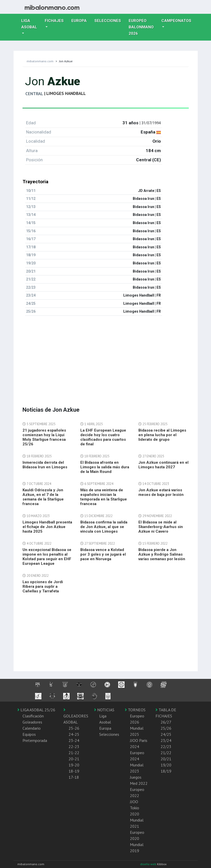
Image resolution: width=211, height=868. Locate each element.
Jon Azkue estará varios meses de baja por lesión (161, 492)
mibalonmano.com (40, 61)
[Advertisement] (106, 356)
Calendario (32, 728)
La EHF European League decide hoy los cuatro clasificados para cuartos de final (103, 437)
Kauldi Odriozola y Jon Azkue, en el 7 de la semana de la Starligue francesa (43, 497)
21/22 (166, 753)
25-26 (74, 728)
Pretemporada (35, 740)
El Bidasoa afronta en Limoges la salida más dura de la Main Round (105, 467)
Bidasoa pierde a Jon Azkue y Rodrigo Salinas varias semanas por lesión (162, 554)
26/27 (166, 722)
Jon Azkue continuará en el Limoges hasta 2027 (163, 465)
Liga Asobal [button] (29, 24)
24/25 (166, 734)
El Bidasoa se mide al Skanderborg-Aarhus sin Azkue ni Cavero (161, 527)
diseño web (149, 864)
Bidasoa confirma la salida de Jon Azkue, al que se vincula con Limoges (104, 527)
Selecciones (110, 20)
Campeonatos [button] (176, 21)
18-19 (74, 771)
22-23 (74, 747)
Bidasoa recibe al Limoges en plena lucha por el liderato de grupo (162, 435)
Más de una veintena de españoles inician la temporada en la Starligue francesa (104, 497)
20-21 (74, 759)
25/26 (166, 728)
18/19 (166, 771)
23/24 (166, 740)
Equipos (29, 734)
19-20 (74, 765)
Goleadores (32, 722)
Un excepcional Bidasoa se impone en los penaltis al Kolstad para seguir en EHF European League (47, 557)
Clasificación (33, 716)
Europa (81, 20)
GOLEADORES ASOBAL (76, 716)
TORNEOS (135, 710)
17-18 (74, 777)
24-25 (74, 734)
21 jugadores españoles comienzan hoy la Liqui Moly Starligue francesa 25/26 (44, 437)
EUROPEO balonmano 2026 (143, 27)
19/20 (166, 765)
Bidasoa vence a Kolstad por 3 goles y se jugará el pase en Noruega (103, 554)
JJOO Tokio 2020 (135, 808)
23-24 (74, 740)
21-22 (74, 753)
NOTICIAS (104, 710)
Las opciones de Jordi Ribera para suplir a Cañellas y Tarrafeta (43, 586)
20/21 (166, 759)
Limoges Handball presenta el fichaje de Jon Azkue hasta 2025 (47, 527)
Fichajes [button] (54, 21)
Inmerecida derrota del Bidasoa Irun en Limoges (45, 465)
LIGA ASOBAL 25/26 (36, 710)
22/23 (166, 747)
